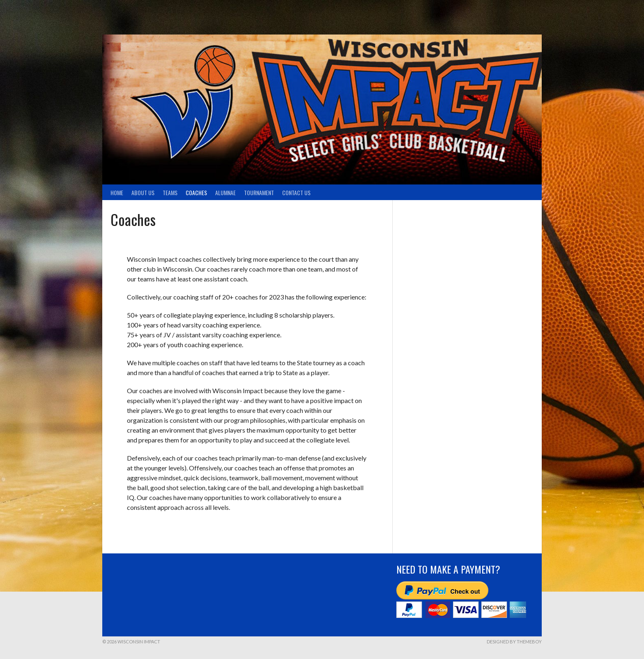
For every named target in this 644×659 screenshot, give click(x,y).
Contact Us (296, 192)
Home (117, 192)
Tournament (259, 192)
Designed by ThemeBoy (514, 642)
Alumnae (225, 192)
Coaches (196, 192)
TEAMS (170, 192)
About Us (143, 192)
